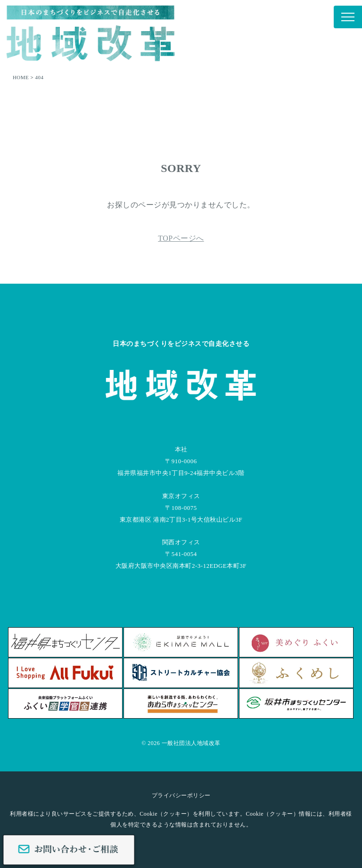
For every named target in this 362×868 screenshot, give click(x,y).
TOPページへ (181, 238)
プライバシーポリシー (181, 795)
